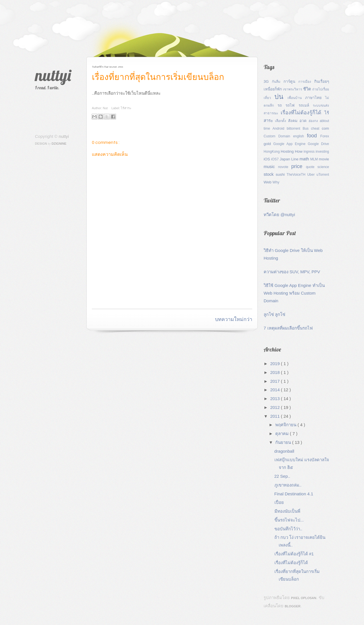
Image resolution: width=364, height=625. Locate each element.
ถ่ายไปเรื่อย (321, 89)
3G (268, 81)
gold (268, 144)
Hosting (288, 151)
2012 (276, 407)
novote (285, 167)
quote (312, 167)
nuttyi (53, 75)
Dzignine (59, 144)
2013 (276, 399)
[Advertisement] (158, 294)
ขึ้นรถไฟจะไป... (289, 520)
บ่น (281, 97)
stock (270, 174)
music (271, 166)
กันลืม (278, 82)
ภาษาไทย (315, 98)
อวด (304, 121)
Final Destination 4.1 (294, 494)
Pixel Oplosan (304, 598)
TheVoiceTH (297, 175)
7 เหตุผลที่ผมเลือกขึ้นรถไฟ (288, 328)
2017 (276, 381)
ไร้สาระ (126, 108)
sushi (281, 174)
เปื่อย (279, 502)
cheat (317, 129)
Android (280, 129)
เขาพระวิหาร (293, 89)
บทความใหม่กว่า (234, 319)
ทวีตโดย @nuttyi (279, 215)
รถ (282, 105)
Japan (285, 159)
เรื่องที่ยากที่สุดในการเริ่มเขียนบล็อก (158, 77)
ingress (310, 152)
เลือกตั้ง (282, 121)
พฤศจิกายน (286, 425)
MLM (315, 159)
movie (324, 159)
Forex (325, 136)
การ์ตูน (291, 81)
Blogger (293, 606)
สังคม (294, 121)
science (323, 167)
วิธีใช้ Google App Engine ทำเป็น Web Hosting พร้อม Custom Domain (294, 293)
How (299, 151)
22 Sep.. (282, 476)
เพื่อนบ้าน (296, 98)
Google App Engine (290, 144)
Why (276, 182)
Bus (307, 129)
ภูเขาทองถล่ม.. (288, 485)
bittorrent (295, 129)
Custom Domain (278, 136)
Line (295, 159)
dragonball (284, 451)
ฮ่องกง (314, 121)
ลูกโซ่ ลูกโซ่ (274, 314)
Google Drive (318, 144)
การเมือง (306, 82)
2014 (276, 390)
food (314, 136)
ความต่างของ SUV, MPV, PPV (292, 272)
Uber (312, 175)
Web (268, 182)
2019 (276, 364)
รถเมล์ (306, 105)
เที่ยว (269, 98)
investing (322, 152)
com (325, 128)
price (298, 166)
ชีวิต (308, 89)
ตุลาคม (283, 433)
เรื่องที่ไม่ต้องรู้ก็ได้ (303, 113)
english (300, 136)
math (305, 159)
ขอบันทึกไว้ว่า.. (288, 529)
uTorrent (323, 175)
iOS (267, 159)
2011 (276, 416)
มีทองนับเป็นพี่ (287, 511)
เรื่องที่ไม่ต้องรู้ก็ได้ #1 (294, 554)
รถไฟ (292, 105)
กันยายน (284, 442)
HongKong (272, 152)
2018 (276, 372)
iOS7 (275, 159)
